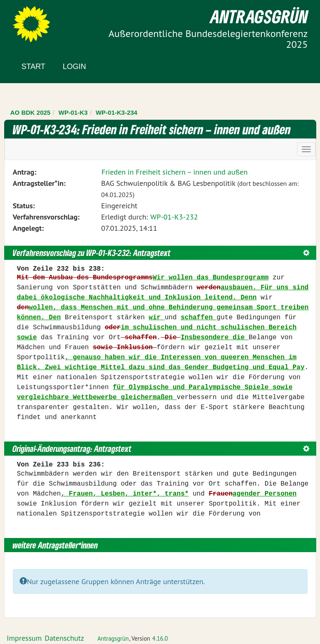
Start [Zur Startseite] (33, 67)
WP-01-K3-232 (174, 217)
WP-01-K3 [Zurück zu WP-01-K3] (73, 112)
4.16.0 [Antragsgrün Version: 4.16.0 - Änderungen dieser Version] (160, 638)
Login (74, 67)
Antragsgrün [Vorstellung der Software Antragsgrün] (113, 638)
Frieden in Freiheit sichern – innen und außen (175, 172)
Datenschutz (64, 638)
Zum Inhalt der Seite (37, 21)
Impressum (24, 638)
